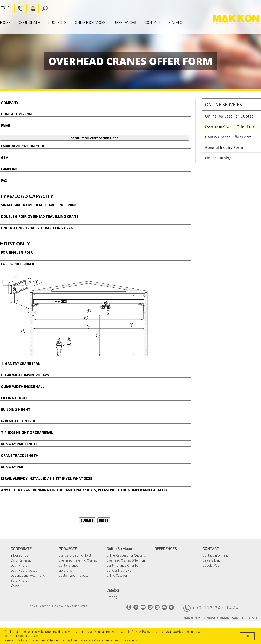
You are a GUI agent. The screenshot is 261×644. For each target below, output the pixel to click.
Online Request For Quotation (232, 116)
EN (10, 8)
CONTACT (153, 22)
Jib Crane (65, 571)
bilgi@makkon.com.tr (31, 8)
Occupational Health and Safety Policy (28, 578)
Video (15, 586)
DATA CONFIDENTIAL (72, 606)
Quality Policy (20, 566)
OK (247, 636)
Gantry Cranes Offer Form (228, 137)
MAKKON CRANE (236, 20)
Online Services (90, 22)
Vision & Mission (22, 560)
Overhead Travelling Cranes (78, 560)
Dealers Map (211, 560)
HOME (5, 22)
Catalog (177, 22)
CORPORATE (29, 22)
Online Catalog (218, 158)
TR (3, 8)
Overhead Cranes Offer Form (231, 127)
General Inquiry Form (224, 147)
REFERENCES (125, 22)
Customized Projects (73, 576)
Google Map (211, 566)
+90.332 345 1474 (211, 608)
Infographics (19, 555)
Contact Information (216, 555)
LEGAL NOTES (39, 606)
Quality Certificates (24, 571)
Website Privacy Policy (136, 632)
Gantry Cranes (68, 566)
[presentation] (32, 507)
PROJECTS (57, 22)
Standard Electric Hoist (75, 555)
